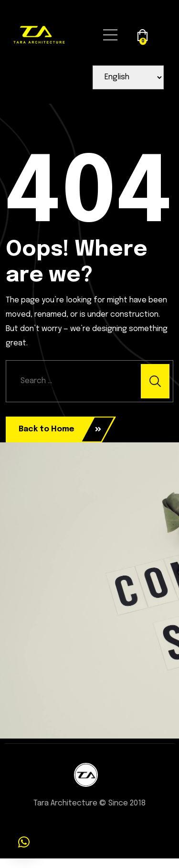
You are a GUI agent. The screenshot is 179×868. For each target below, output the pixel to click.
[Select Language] (128, 77)
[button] (24, 842)
